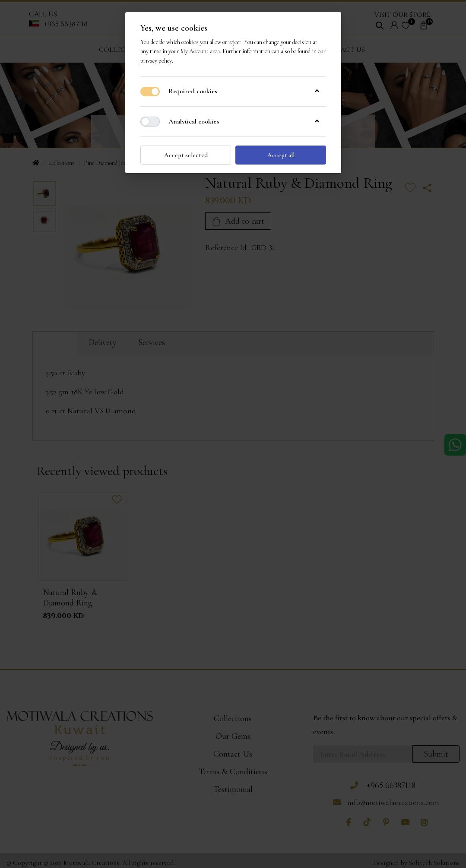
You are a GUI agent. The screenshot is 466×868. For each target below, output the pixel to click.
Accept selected (185, 154)
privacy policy (156, 60)
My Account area (200, 51)
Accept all (281, 154)
